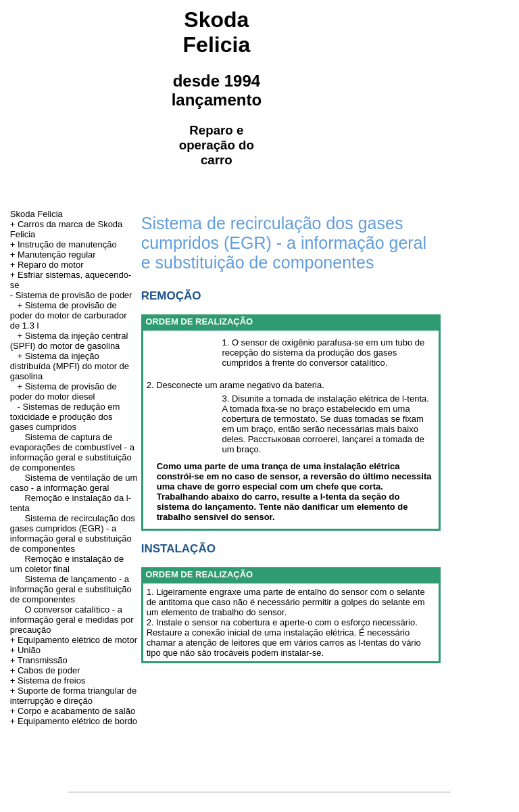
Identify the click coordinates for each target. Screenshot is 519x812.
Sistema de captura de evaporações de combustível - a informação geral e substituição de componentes (72, 452)
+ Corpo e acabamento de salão (73, 711)
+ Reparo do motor (47, 265)
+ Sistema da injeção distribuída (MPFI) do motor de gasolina (70, 366)
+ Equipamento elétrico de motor (74, 640)
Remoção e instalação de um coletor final (67, 564)
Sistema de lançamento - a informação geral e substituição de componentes (71, 589)
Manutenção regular (57, 255)
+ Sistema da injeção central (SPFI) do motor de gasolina (69, 341)
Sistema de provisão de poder (74, 295)
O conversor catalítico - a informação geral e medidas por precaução (72, 620)
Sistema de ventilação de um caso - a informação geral (74, 483)
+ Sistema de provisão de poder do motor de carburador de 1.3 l (69, 315)
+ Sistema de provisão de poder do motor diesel (64, 391)
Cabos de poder (49, 670)
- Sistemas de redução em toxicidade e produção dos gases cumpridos (65, 417)
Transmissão (43, 660)
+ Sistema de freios (48, 680)
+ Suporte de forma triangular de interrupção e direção (74, 696)
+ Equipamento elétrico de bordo (74, 721)
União (29, 650)
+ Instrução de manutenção (64, 244)
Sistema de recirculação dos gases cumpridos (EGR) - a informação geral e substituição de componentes (73, 533)
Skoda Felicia (36, 214)
